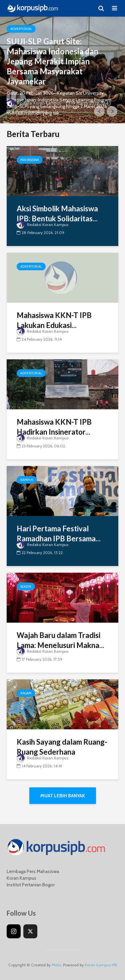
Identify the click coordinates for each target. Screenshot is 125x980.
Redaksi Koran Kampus (34, 103)
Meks (56, 965)
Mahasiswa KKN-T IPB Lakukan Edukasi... (54, 320)
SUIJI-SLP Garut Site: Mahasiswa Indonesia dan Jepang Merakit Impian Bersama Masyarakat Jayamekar (52, 61)
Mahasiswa (30, 160)
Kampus (27, 480)
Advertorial (21, 29)
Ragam (26, 693)
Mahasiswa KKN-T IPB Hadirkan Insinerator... (54, 427)
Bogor (26, 586)
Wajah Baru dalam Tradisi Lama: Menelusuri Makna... (60, 640)
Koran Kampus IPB (101, 965)
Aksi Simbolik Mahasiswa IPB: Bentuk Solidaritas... (57, 213)
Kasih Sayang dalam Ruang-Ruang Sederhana (62, 747)
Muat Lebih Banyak (63, 796)
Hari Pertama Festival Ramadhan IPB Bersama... (59, 533)
